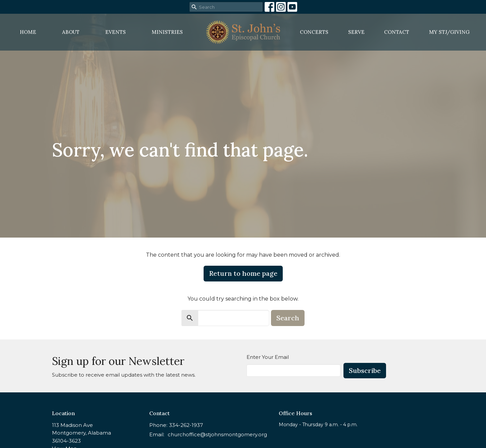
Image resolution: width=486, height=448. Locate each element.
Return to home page (243, 273)
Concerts (314, 32)
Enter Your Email (268, 357)
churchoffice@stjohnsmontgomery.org (217, 434)
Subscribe (365, 370)
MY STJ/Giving (449, 32)
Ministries (167, 32)
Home (28, 32)
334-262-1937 (186, 425)
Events (116, 32)
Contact (397, 32)
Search (288, 318)
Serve (356, 32)
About (71, 32)
